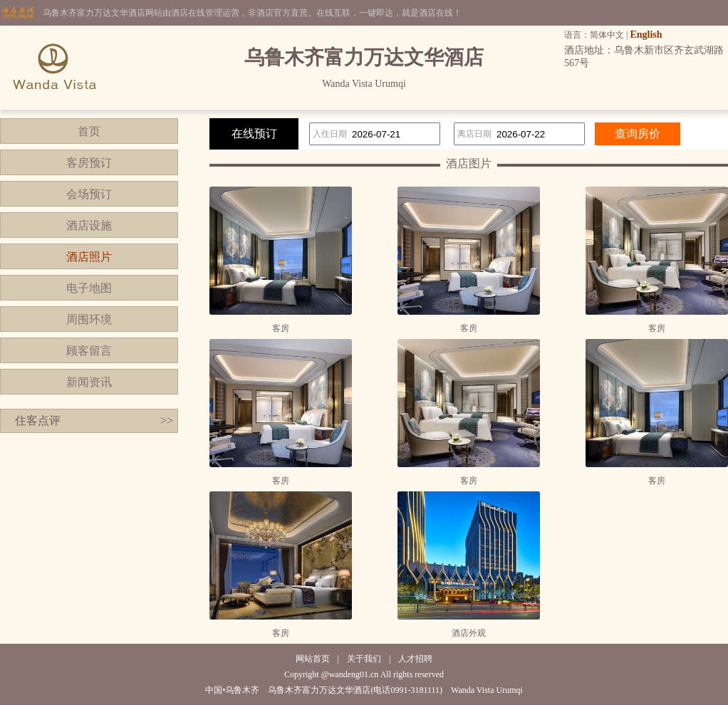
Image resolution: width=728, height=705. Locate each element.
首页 (89, 131)
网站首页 (313, 659)
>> (167, 421)
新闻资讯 (89, 382)
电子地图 (89, 288)
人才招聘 (415, 659)
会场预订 (89, 194)
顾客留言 (89, 351)
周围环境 (89, 319)
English (646, 35)
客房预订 (89, 163)
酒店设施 (89, 225)
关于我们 (364, 659)
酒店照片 (89, 257)
